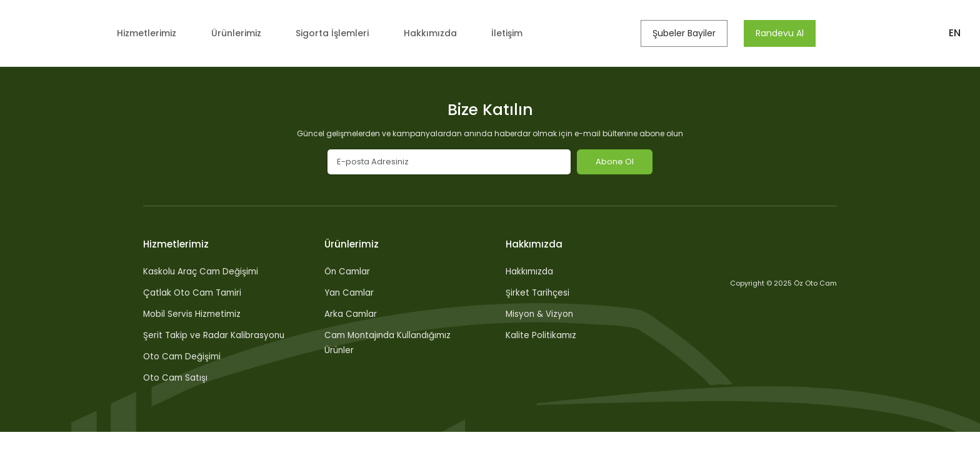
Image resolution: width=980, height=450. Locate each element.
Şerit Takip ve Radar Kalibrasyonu (215, 335)
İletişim (517, 33)
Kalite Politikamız (542, 335)
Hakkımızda (441, 33)
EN (955, 33)
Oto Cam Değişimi (183, 356)
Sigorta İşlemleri (339, 33)
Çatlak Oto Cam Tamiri (194, 292)
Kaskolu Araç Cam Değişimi (202, 271)
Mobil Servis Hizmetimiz (193, 314)
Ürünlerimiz (240, 33)
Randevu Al (785, 33)
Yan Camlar (350, 292)
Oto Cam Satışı (176, 377)
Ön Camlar (348, 271)
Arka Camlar (351, 314)
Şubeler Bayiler (690, 33)
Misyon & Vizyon (541, 314)
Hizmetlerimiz (147, 33)
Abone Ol (615, 162)
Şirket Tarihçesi (538, 292)
